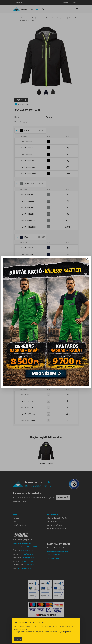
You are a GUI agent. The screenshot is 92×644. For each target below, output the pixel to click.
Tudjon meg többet (64, 632)
